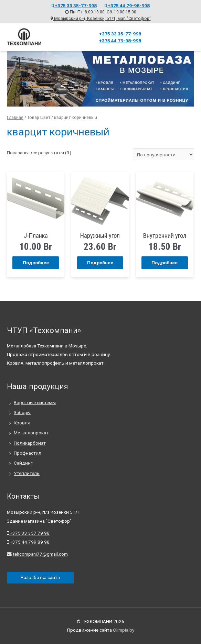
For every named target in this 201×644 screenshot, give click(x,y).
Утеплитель (27, 473)
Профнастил (28, 453)
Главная (15, 117)
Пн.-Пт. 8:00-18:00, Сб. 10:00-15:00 (101, 12)
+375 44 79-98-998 (127, 5)
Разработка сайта (40, 577)
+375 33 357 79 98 (28, 533)
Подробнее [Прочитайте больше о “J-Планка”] (36, 262)
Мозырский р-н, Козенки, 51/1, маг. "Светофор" (101, 18)
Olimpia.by (124, 630)
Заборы (22, 412)
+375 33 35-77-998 (74, 5)
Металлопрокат (31, 433)
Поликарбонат (30, 443)
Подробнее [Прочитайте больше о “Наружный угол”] (100, 262)
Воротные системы (35, 402)
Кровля (22, 423)
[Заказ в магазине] (163, 154)
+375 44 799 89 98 (28, 542)
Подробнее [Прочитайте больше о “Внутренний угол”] (165, 262)
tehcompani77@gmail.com (37, 554)
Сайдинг (23, 463)
